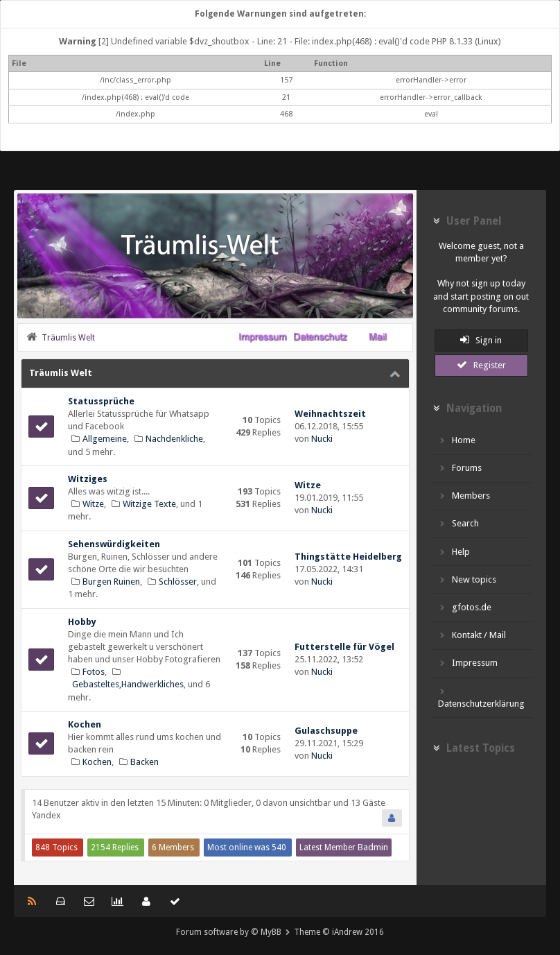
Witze (93, 504)
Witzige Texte (149, 504)
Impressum (468, 663)
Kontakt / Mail (472, 635)
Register (481, 365)
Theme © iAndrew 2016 (339, 932)
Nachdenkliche (174, 439)
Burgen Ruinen (111, 582)
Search (459, 523)
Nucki (322, 439)
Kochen (97, 762)
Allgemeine (105, 439)
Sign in (481, 340)
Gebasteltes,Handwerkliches (128, 684)
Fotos (94, 672)
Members (464, 496)
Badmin (373, 847)
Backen (145, 762)
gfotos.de (465, 607)
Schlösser (178, 582)
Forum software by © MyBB (229, 932)
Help (454, 552)
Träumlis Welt (61, 373)
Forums (460, 468)
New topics (467, 579)
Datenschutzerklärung (481, 697)
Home (457, 440)
